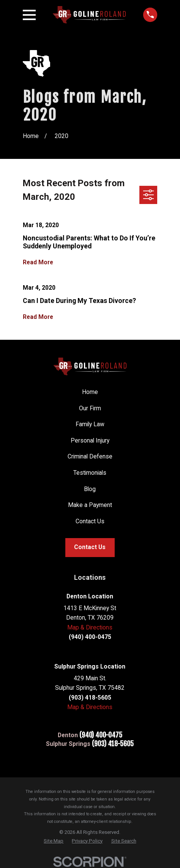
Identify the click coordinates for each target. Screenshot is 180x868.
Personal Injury (90, 440)
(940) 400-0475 (101, 735)
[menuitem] (54, 841)
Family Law (90, 424)
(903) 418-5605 (113, 744)
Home (90, 392)
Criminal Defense (90, 456)
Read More (38, 262)
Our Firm (90, 408)
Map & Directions (90, 627)
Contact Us (90, 521)
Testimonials (90, 473)
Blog (90, 489)
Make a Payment (90, 505)
